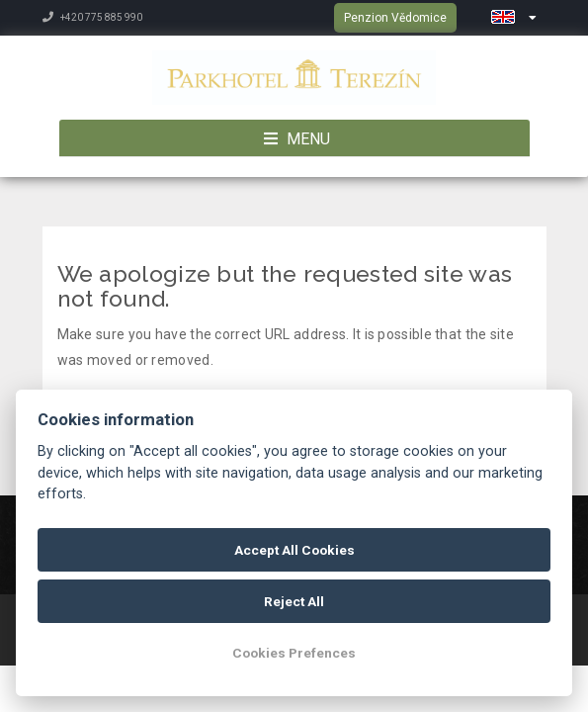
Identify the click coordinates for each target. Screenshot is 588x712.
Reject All (294, 601)
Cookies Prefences (294, 653)
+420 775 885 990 (92, 17)
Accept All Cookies (294, 550)
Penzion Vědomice (395, 18)
